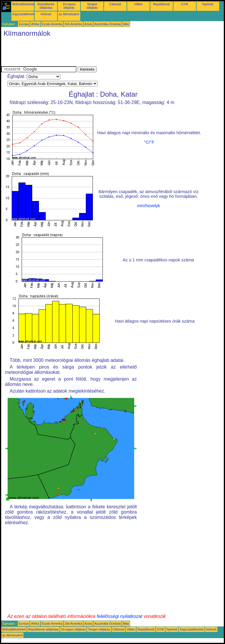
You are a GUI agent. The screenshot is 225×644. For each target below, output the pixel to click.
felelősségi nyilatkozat (120, 616)
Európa (24, 24)
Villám (138, 4)
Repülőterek (162, 4)
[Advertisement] (108, 53)
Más (126, 24)
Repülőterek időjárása (46, 6)
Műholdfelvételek (24, 4)
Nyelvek (208, 4)
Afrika (35, 24)
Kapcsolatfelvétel (24, 14)
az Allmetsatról (69, 14)
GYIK (185, 4)
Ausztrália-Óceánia (108, 24)
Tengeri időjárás (92, 6)
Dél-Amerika (73, 24)
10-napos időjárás (69, 6)
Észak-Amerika (52, 24)
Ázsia (88, 24)
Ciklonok (115, 4)
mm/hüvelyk (149, 206)
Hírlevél (46, 14)
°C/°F (149, 142)
